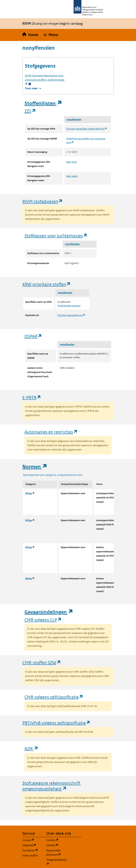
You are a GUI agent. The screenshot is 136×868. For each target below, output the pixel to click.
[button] (51, 35)
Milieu (30, 493)
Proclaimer (32, 850)
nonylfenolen (74, 120)
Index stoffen (30, 855)
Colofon (56, 840)
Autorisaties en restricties (51, 432)
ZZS (30, 111)
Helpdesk (32, 845)
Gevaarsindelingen (49, 612)
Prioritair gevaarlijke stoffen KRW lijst (87, 129)
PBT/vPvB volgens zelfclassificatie (56, 723)
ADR (31, 748)
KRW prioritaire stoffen (47, 284)
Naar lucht (72, 162)
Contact (32, 840)
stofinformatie (45, 80)
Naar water (72, 176)
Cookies (56, 845)
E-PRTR (32, 397)
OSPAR (33, 336)
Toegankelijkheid (56, 862)
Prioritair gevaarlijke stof (71, 315)
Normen (35, 467)
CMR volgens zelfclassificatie (54, 697)
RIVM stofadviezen (43, 201)
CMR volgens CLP (43, 620)
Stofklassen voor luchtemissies (56, 236)
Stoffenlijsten (43, 103)
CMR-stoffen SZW (42, 662)
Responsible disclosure (56, 852)
